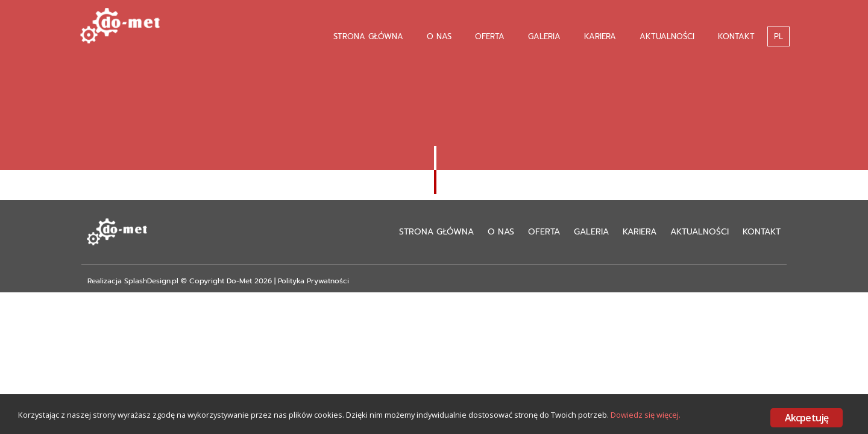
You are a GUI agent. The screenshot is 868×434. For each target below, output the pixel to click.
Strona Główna (368, 36)
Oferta (490, 36)
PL (778, 36)
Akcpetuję (807, 418)
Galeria (544, 36)
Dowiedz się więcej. (60, 426)
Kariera (600, 36)
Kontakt (736, 36)
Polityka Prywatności (313, 281)
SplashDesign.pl (151, 281)
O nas (439, 36)
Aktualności (667, 36)
